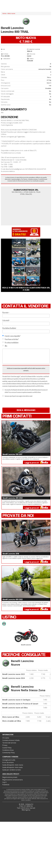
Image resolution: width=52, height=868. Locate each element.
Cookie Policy (7, 748)
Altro (5, 346)
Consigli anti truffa (9, 760)
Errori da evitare (8, 763)
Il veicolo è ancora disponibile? (11, 336)
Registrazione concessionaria (12, 780)
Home (4, 13)
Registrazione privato (10, 777)
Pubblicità (6, 785)
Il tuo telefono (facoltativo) (9, 328)
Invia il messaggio (26, 410)
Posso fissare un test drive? (11, 339)
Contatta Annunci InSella (11, 740)
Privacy (5, 745)
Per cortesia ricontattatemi (10, 343)
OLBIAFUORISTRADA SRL (26, 190)
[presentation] (17, 402)
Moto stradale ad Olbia (12, 721)
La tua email (6, 320)
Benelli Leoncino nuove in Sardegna (16, 700)
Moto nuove (11, 13)
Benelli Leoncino (26, 637)
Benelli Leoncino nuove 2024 (13, 678)
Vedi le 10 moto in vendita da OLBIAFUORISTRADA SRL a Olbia (26, 289)
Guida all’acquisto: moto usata (12, 767)
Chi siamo (6, 738)
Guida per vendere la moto (12, 770)
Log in (4, 782)
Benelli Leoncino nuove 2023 (13, 674)
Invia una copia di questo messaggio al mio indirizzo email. (17, 396)
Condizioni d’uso (8, 750)
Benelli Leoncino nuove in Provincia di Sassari (20, 704)
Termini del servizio (9, 743)
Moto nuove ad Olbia (11, 717)
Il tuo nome (6, 313)
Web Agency (26, 810)
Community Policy (9, 753)
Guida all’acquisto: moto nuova (13, 765)
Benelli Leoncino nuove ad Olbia (15, 708)
